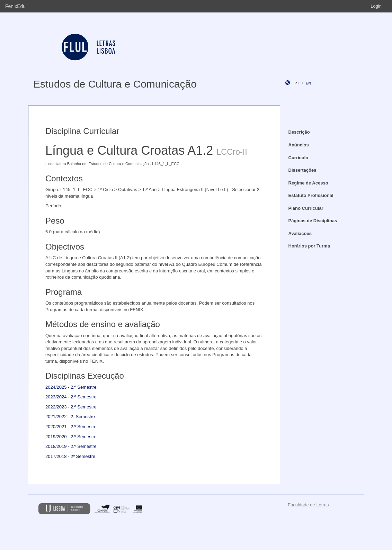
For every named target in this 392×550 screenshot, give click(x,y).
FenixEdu (15, 6)
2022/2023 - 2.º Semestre (71, 407)
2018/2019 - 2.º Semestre (71, 446)
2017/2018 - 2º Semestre (70, 456)
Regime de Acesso (308, 183)
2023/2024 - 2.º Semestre (71, 397)
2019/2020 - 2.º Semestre (71, 437)
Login (376, 6)
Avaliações (300, 233)
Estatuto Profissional (311, 195)
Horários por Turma (309, 246)
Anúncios (299, 145)
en (308, 83)
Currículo (299, 158)
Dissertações (302, 170)
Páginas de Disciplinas (313, 221)
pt (297, 83)
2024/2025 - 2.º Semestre (71, 387)
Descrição (299, 132)
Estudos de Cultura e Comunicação (115, 84)
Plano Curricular (306, 208)
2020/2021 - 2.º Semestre (71, 427)
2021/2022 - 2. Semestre (70, 417)
